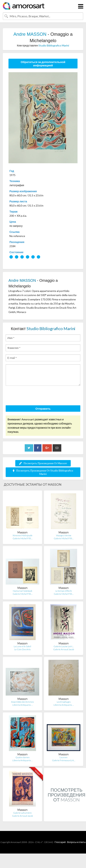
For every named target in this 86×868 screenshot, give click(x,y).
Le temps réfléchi (64, 591)
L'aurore (64, 757)
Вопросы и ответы (76, 842)
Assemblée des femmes (22, 702)
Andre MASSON (30, 34)
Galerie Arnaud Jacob (64, 649)
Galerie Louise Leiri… (64, 646)
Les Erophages (64, 702)
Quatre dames (22, 757)
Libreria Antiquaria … (23, 705)
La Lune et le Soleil (22, 646)
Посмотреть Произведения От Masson (43, 463)
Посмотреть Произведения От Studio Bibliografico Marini (43, 472)
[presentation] (34, 396)
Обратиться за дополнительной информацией (43, 64)
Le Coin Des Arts (22, 649)
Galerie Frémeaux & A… (64, 760)
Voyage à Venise (64, 535)
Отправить (43, 409)
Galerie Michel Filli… (23, 538)
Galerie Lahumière (22, 813)
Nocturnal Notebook (23, 591)
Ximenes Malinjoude (23, 535)
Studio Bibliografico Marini (54, 45)
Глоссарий (60, 842)
